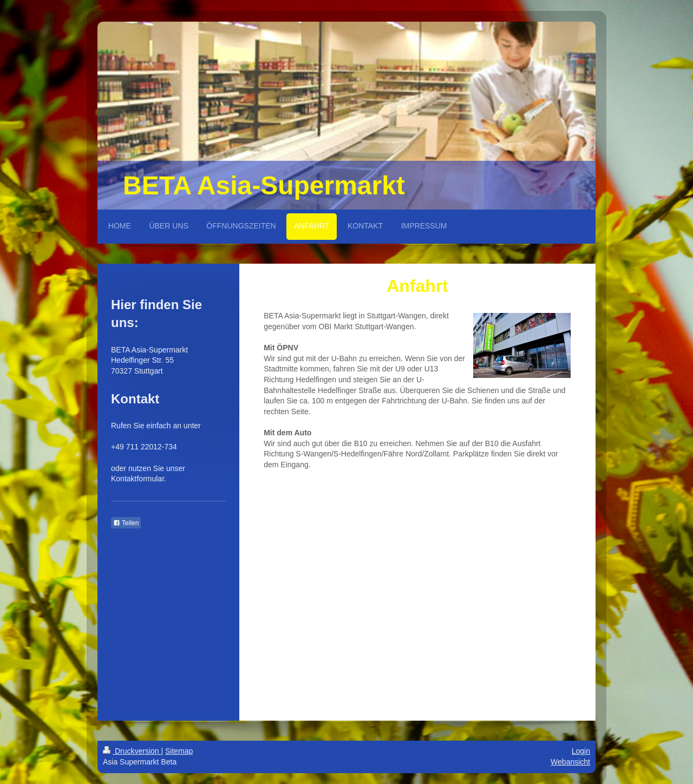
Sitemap (179, 751)
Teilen (126, 523)
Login (581, 751)
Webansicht (570, 762)
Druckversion (132, 751)
